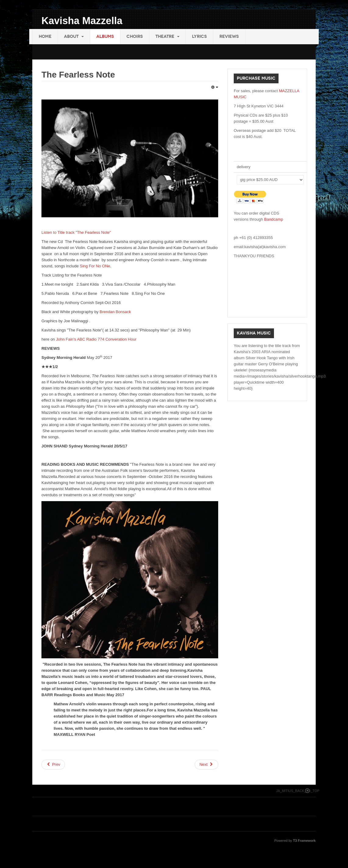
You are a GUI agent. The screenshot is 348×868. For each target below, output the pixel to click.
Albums (105, 36)
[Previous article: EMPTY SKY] (53, 765)
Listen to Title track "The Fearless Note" (76, 232)
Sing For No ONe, (96, 266)
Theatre (167, 36)
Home (45, 36)
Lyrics (199, 36)
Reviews (229, 36)
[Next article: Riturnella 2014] (206, 765)
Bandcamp (274, 219)
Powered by (295, 841)
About (74, 36)
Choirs (135, 36)
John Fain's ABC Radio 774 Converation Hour (96, 339)
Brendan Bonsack (115, 312)
